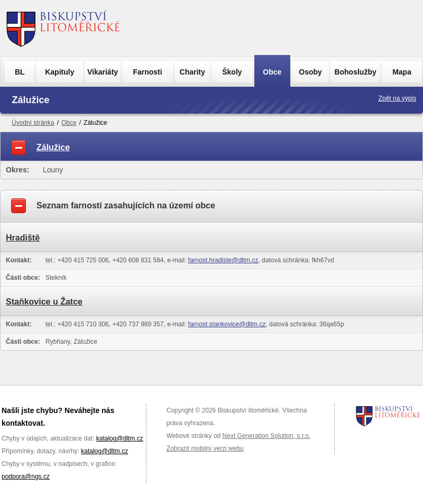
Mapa (402, 72)
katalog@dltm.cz (120, 438)
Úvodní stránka (33, 123)
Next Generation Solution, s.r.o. (267, 436)
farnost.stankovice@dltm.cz (227, 324)
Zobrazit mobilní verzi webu (205, 448)
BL (20, 72)
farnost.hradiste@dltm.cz (223, 260)
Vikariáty (103, 72)
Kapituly (59, 72)
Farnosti (147, 72)
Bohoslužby (355, 72)
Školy (232, 72)
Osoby (310, 72)
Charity (192, 72)
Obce (272, 72)
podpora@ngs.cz (26, 476)
